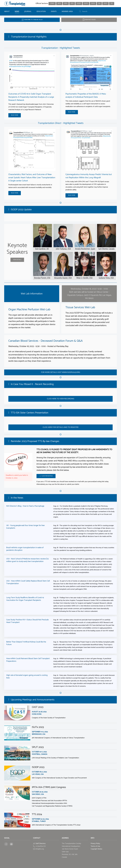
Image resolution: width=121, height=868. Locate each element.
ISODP (79, 4)
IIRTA (59, 4)
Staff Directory (41, 844)
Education (41, 11)
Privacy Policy (95, 844)
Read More (15, 115)
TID (112, 4)
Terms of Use (95, 846)
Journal (28, 11)
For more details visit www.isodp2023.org (60, 372)
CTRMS (52, 4)
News (17, 11)
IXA (99, 4)
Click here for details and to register (61, 427)
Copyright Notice (96, 849)
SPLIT (105, 4)
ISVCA (93, 4)
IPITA (66, 4)
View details (17, 260)
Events (54, 11)
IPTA (72, 4)
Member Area (67, 11)
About (7, 11)
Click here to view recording (61, 399)
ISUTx (86, 4)
